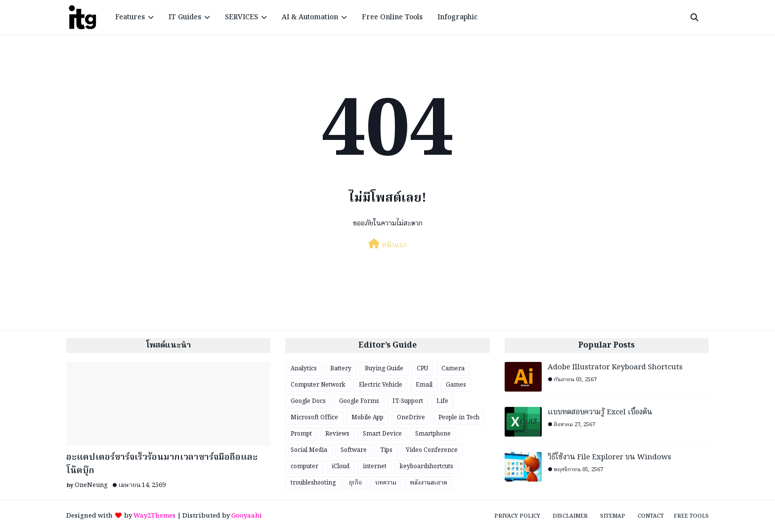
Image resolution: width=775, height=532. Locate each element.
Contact (651, 516)
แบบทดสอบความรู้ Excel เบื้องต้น (600, 413)
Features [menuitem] (130, 17)
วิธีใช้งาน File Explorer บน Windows (609, 458)
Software (354, 450)
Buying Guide (384, 369)
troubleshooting (313, 483)
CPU (422, 369)
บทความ (386, 483)
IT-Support (408, 401)
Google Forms (359, 401)
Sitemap (613, 516)
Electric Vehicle (381, 385)
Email (424, 385)
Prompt (301, 434)
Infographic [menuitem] (457, 17)
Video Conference (432, 450)
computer (304, 466)
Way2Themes (154, 516)
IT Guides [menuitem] (185, 17)
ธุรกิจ (355, 483)
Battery (341, 369)
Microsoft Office (314, 418)
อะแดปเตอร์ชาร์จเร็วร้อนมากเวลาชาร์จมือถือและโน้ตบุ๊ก (162, 464)
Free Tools (691, 516)
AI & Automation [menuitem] (310, 17)
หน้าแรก (387, 245)
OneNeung (91, 485)
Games (456, 385)
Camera (453, 369)
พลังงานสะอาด (429, 483)
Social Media (309, 450)
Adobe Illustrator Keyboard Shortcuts (615, 368)
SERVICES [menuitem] (241, 17)
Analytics (304, 369)
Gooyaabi (247, 516)
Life (442, 401)
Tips (386, 450)
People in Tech (459, 418)
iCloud (341, 466)
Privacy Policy (517, 516)
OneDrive (411, 418)
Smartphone (433, 434)
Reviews (337, 434)
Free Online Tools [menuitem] (392, 17)
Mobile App (367, 418)
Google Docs (308, 401)
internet (375, 466)
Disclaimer (570, 516)
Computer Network (318, 385)
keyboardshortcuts (427, 466)
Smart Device (382, 434)
